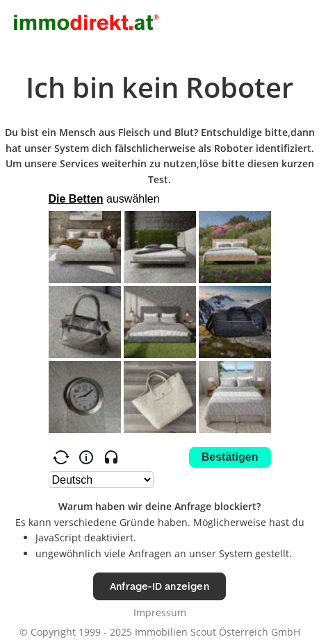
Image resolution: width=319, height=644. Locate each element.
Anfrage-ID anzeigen (159, 586)
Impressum (160, 612)
